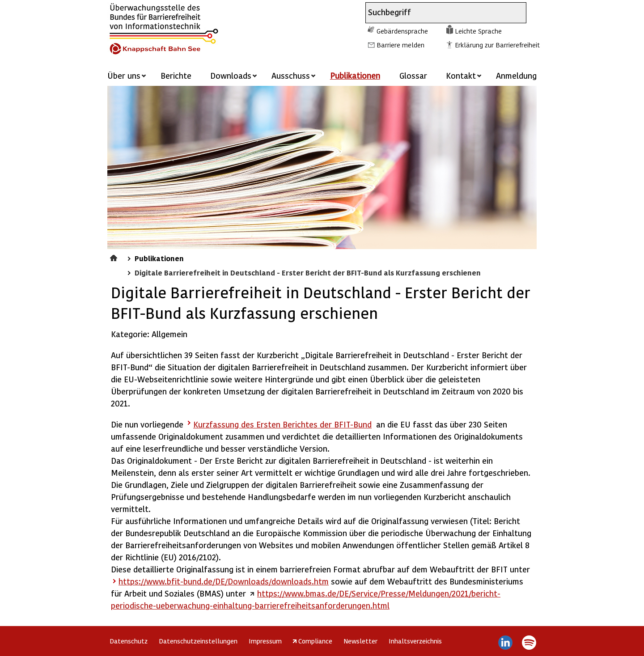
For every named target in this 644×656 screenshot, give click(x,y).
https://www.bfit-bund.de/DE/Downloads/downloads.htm (224, 581)
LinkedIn (506, 643)
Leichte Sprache (478, 31)
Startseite (115, 257)
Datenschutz (129, 641)
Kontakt (461, 75)
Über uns (124, 75)
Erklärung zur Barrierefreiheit (497, 45)
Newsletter (360, 641)
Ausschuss (291, 75)
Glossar (413, 75)
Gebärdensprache (402, 31)
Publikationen (355, 75)
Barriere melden (400, 45)
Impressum (265, 641)
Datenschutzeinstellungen (198, 641)
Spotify (529, 643)
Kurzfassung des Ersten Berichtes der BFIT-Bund (282, 424)
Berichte (176, 75)
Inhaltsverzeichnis (415, 641)
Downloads (231, 75)
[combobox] (438, 13)
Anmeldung (516, 75)
